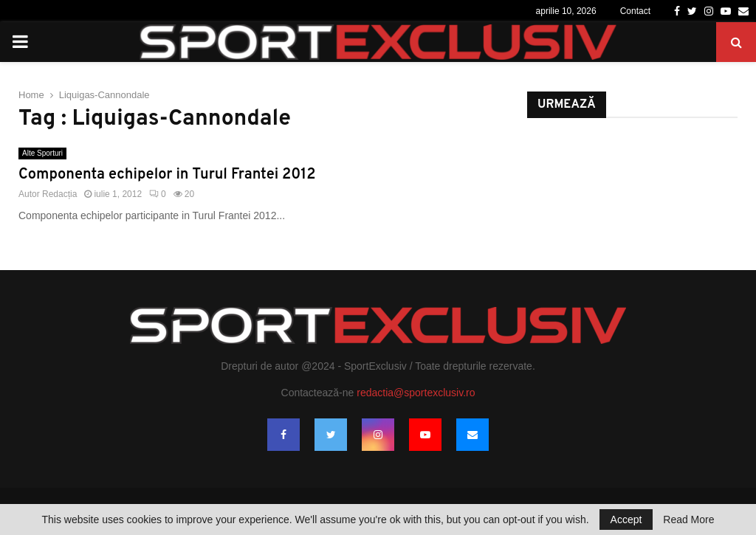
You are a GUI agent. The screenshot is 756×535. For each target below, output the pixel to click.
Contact (635, 11)
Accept (626, 520)
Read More (688, 520)
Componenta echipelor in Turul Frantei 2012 (167, 175)
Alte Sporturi (42, 153)
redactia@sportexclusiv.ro (416, 393)
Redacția (59, 194)
